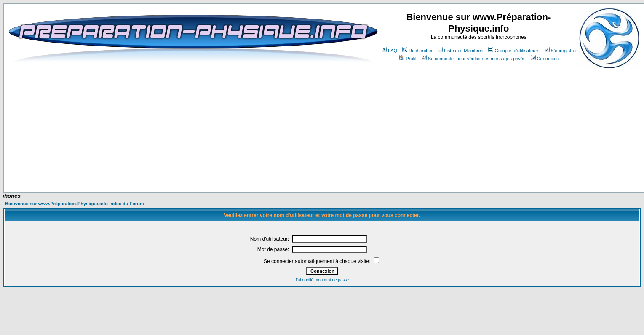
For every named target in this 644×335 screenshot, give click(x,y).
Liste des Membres (460, 51)
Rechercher (417, 51)
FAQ (389, 51)
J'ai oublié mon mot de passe (322, 280)
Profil (408, 59)
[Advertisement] (216, 167)
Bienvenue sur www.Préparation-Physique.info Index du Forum (75, 204)
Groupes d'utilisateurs (514, 51)
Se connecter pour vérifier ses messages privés (474, 59)
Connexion (545, 59)
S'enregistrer (561, 51)
